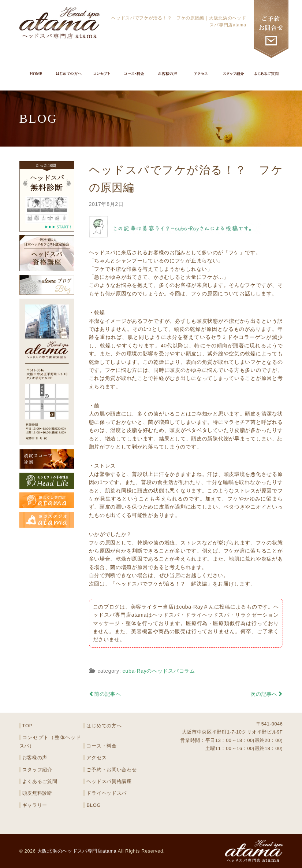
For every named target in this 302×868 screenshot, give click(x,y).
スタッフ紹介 (37, 770)
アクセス (96, 758)
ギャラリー (35, 805)
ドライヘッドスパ (107, 793)
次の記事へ (266, 694)
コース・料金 (101, 746)
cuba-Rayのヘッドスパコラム (159, 671)
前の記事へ (105, 694)
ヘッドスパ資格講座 (109, 781)
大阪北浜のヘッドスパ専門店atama (77, 851)
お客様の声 (35, 758)
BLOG (94, 805)
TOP (28, 726)
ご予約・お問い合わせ (111, 770)
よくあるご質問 (40, 781)
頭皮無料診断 (37, 793)
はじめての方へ (104, 726)
